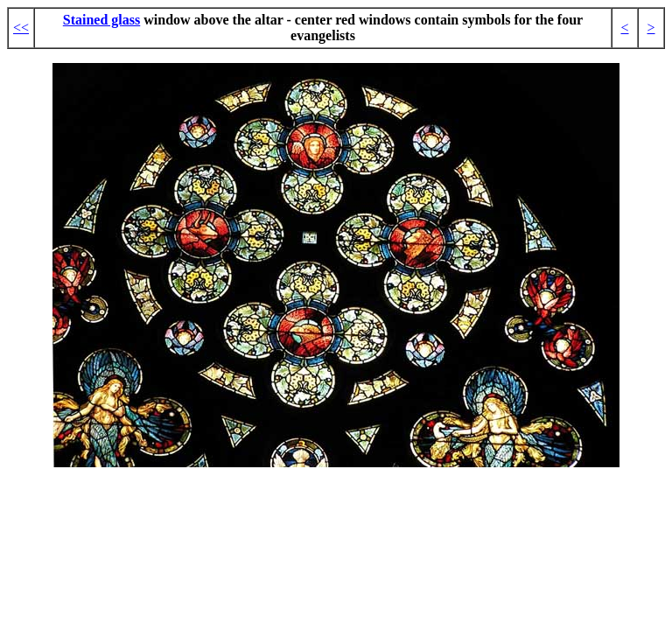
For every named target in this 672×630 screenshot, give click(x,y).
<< (21, 28)
